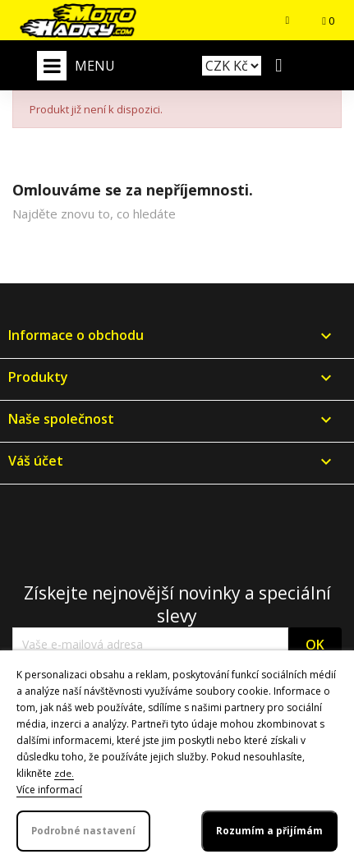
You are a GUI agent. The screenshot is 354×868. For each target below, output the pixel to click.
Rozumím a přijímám (269, 831)
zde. (64, 773)
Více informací (49, 790)
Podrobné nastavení (83, 831)
